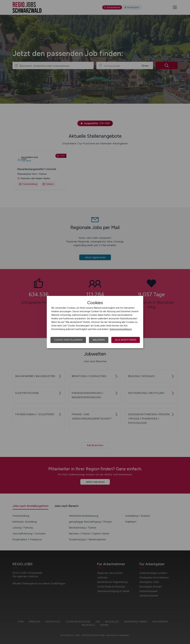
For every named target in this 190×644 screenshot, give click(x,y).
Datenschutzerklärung (121, 329)
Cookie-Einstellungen (68, 340)
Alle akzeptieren (126, 340)
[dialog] (95, 322)
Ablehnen (99, 340)
